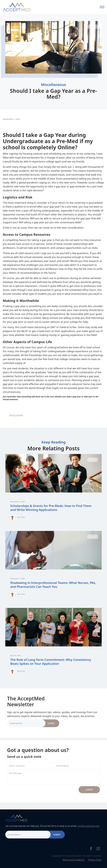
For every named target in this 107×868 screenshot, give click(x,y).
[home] (17, 7)
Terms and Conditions (73, 860)
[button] (102, 7)
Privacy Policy (95, 860)
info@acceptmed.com (89, 826)
